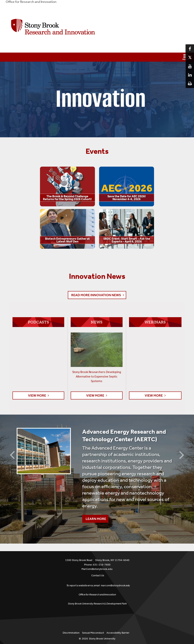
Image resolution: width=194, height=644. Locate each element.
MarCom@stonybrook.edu (97, 569)
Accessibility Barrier (118, 633)
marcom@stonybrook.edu (115, 585)
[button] (97, 57)
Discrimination (71, 633)
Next (182, 454)
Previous (12, 454)
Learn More (94, 518)
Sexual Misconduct (93, 633)
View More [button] (37, 395)
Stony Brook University (102, 639)
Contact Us (98, 575)
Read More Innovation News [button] (96, 295)
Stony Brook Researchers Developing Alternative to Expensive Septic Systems (97, 376)
